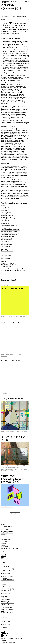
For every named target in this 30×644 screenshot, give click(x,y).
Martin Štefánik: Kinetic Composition (11, 361)
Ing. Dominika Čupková (7, 263)
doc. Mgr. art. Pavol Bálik (7, 236)
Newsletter (4, 545)
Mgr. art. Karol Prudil (6, 246)
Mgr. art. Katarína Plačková (8, 265)
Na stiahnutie (4, 547)
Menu (27, 1)
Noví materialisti (5, 285)
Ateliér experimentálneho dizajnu (17, 468)
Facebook (4, 556)
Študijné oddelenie (6, 530)
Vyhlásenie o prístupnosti (8, 643)
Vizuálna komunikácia (22, 16)
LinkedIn (3, 559)
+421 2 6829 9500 (6, 591)
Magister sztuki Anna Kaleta (9, 271)
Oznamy (3, 354)
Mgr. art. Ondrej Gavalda (7, 241)
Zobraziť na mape (6, 574)
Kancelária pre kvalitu (7, 527)
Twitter (3, 557)
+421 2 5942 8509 (6, 622)
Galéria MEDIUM (5, 534)
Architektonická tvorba (7, 471)
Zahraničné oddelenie (7, 531)
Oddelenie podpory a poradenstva (10, 528)
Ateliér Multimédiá (6, 212)
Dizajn (9, 316)
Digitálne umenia (11, 431)
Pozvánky (3, 316)
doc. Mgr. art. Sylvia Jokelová (9, 269)
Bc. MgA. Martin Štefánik (8, 266)
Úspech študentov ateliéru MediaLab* (11, 323)
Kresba (3, 598)
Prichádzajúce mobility (6, 16)
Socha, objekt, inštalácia (20, 469)
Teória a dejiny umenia (7, 577)
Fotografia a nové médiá (8, 609)
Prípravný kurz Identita (7, 216)
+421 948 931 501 (5, 569)
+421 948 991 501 (5, 589)
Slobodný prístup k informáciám (10, 548)
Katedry (14, 16)
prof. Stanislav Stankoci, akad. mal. (10, 231)
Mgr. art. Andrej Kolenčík (8, 243)
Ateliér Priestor (5, 207)
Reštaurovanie (10, 466)
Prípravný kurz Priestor (7, 214)
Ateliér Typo (4, 211)
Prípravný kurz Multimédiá (8, 219)
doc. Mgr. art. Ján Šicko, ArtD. (9, 225)
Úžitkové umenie (5, 600)
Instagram (4, 554)
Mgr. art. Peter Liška (6, 245)
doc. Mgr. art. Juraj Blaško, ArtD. (9, 235)
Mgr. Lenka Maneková (7, 251)
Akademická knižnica (7, 533)
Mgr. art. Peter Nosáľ (6, 240)
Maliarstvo (4, 468)
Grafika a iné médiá (20, 466)
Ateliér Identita (5, 209)
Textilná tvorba (15, 316)
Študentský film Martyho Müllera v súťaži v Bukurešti (12, 399)
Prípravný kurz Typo (6, 217)
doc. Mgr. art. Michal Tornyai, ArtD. (10, 230)
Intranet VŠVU (5, 542)
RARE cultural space (6, 536)
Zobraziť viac (15, 514)
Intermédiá (4, 606)
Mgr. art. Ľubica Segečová (8, 238)
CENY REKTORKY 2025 (13, 438)
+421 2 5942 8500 (6, 571)
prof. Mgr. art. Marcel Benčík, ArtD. (10, 233)
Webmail (3, 544)
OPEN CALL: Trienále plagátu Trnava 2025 (13, 479)
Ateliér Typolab (5, 221)
